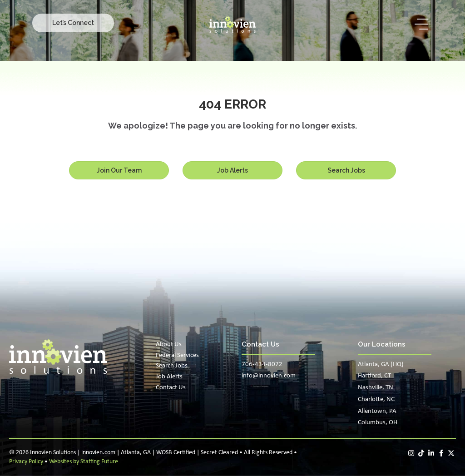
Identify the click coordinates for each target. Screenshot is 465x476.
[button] (73, 23)
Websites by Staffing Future (84, 462)
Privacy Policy (26, 462)
